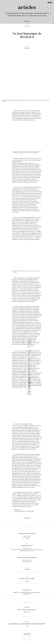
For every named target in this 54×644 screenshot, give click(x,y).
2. (27, 544)
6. (27, 588)
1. (27, 532)
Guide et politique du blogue (27, 640)
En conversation (52, 23)
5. (27, 577)
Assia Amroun (30, 639)
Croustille (30, 637)
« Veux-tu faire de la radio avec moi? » (27, 610)
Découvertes (27, 21)
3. (27, 556)
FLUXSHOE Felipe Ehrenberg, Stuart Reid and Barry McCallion (27, 572)
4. (27, 568)
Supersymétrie (30, 636)
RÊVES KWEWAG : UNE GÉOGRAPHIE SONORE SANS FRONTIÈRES (27, 624)
